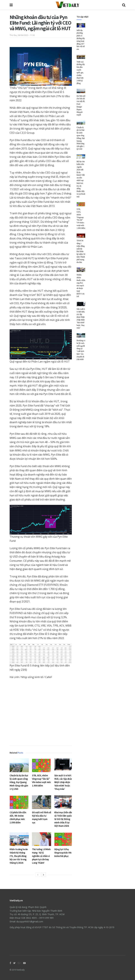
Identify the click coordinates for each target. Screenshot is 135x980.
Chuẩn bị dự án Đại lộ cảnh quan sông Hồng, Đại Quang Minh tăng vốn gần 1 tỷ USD (19, 782)
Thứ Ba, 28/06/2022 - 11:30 (22, 35)
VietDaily (21, 970)
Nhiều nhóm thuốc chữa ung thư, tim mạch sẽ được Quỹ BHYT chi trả (81, 286)
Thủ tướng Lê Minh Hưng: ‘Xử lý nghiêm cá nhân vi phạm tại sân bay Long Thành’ (41, 856)
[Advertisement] (41, 713)
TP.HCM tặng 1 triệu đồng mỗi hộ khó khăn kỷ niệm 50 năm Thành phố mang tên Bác (81, 251)
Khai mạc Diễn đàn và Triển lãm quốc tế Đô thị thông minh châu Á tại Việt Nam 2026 (63, 819)
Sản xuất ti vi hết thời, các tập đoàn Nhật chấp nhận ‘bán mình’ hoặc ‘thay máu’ (63, 782)
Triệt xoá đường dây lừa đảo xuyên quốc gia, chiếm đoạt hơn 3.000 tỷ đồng (81, 73)
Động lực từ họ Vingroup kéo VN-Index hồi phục (63, 853)
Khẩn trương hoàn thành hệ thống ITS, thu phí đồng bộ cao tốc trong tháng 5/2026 (19, 856)
